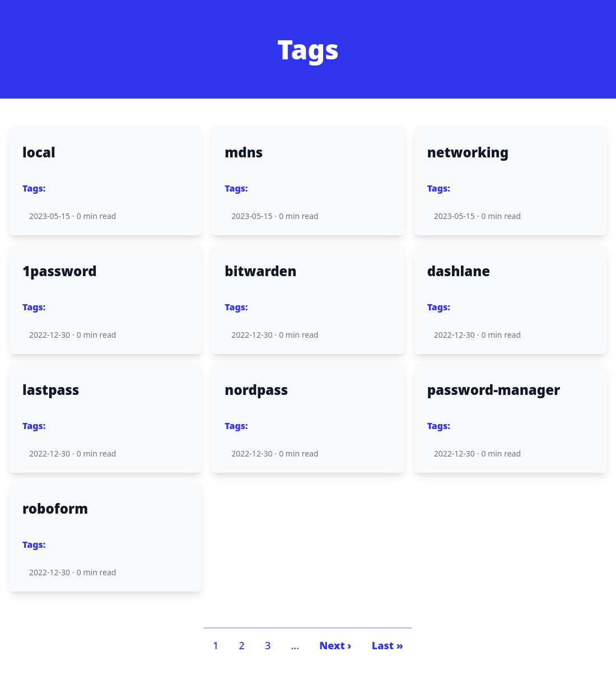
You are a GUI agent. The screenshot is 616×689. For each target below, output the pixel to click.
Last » (388, 645)
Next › (335, 645)
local (39, 152)
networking (468, 152)
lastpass (51, 390)
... (295, 645)
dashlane (459, 271)
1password (60, 271)
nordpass (256, 390)
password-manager (494, 390)
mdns (244, 152)
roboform (55, 509)
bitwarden (260, 271)
